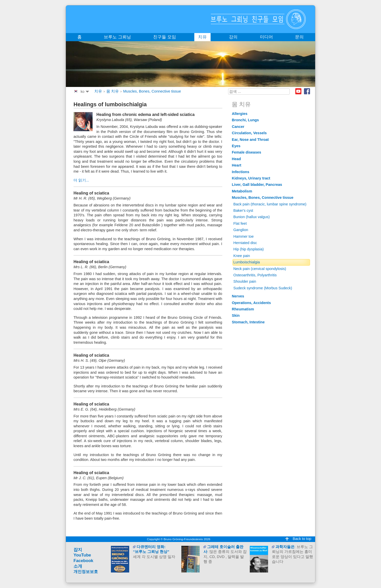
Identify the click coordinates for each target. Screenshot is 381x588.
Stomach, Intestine (248, 322)
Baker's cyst (243, 210)
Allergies (240, 114)
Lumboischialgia (247, 262)
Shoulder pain (245, 281)
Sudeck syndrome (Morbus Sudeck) (263, 288)
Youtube (298, 91)
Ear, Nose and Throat (250, 140)
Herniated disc (245, 243)
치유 (98, 91)
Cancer (238, 127)
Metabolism (242, 191)
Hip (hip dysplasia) (249, 249)
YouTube (82, 555)
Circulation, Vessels (249, 133)
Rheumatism (243, 309)
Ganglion (241, 230)
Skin (236, 315)
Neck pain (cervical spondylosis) (260, 269)
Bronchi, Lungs (245, 120)
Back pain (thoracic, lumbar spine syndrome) (270, 204)
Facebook (307, 91)
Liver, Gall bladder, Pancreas (257, 185)
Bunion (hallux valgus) (252, 217)
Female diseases (247, 152)
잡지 (78, 550)
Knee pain (242, 256)
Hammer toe (244, 236)
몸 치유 (113, 91)
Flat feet (240, 223)
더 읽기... (81, 180)
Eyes (236, 146)
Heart (237, 165)
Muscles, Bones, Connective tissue (152, 91)
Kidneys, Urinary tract (251, 178)
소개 (78, 566)
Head (237, 159)
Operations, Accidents (252, 303)
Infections (241, 172)
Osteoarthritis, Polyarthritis (255, 275)
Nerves (238, 296)
